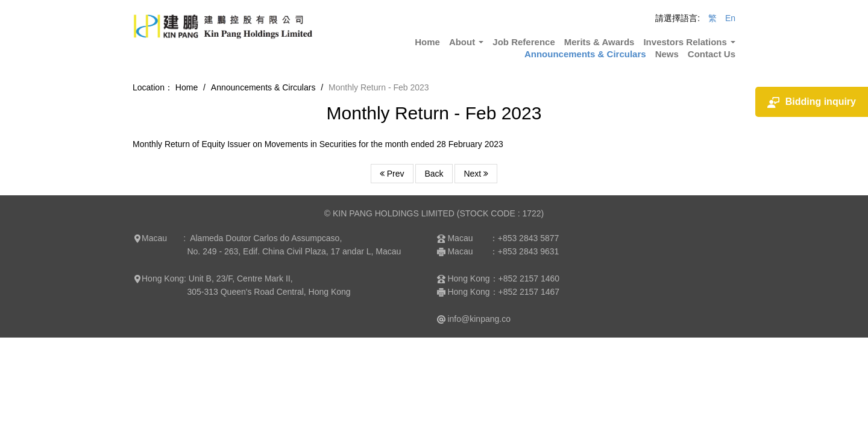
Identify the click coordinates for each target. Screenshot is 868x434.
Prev (392, 174)
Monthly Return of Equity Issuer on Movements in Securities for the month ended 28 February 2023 (318, 144)
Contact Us (712, 54)
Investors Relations (689, 42)
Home (427, 42)
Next (476, 174)
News (667, 54)
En (730, 18)
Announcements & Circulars (585, 54)
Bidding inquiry (812, 102)
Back (434, 174)
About (466, 42)
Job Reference (524, 42)
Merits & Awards (599, 42)
